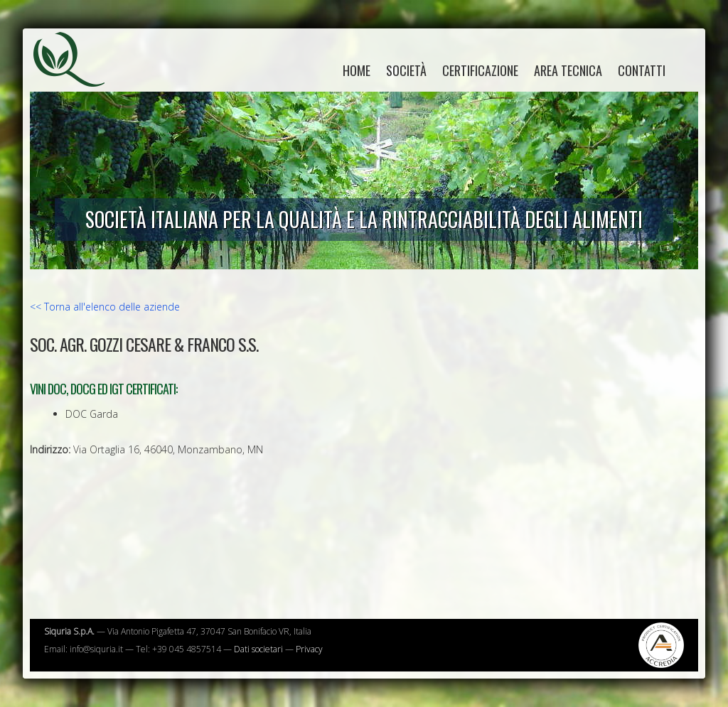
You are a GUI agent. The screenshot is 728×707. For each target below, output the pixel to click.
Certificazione (480, 70)
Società (406, 70)
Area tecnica (568, 70)
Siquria (76, 75)
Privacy (309, 649)
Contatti (642, 70)
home (357, 70)
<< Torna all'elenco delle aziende (105, 307)
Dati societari (258, 649)
